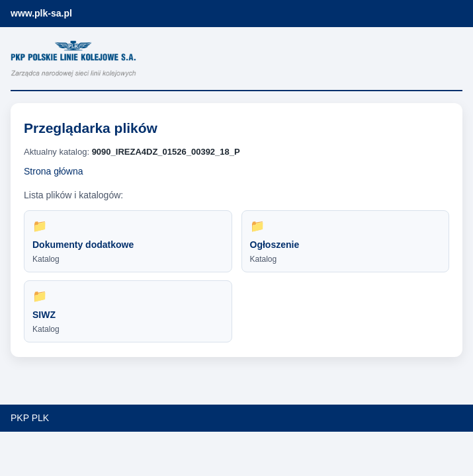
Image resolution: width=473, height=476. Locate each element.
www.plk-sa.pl (41, 13)
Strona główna (54, 171)
